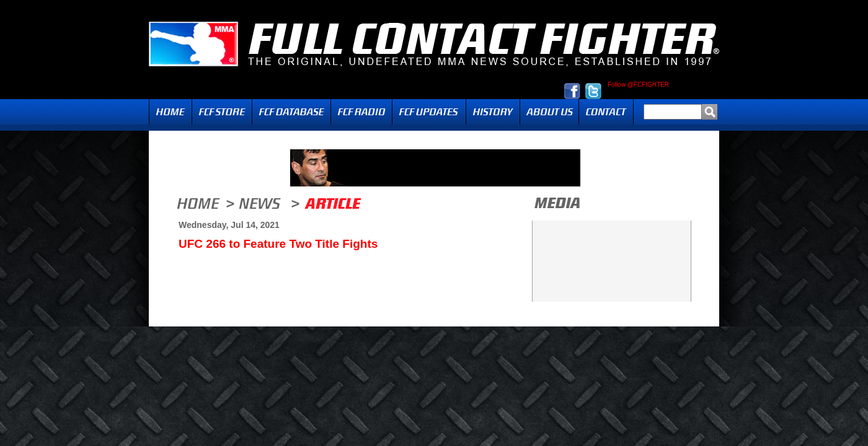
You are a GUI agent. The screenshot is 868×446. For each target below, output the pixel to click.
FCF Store (222, 112)
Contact (606, 112)
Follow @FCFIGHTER (638, 85)
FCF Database (291, 112)
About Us (549, 112)
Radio (361, 112)
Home (170, 112)
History (493, 112)
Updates (429, 112)
